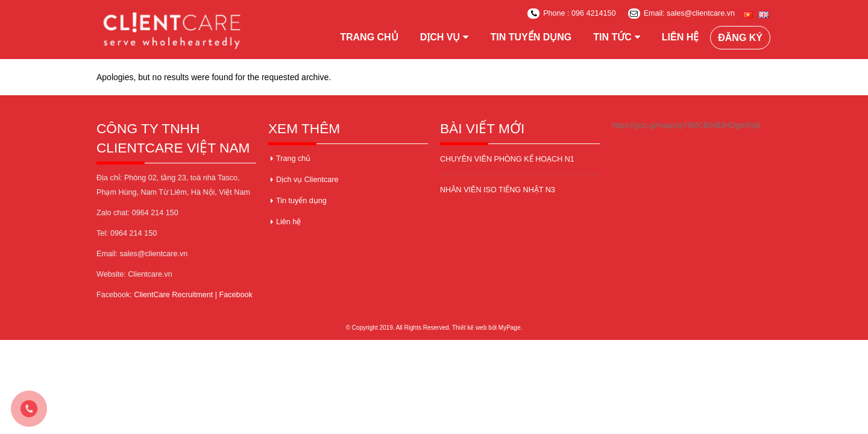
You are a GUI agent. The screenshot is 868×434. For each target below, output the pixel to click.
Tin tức (612, 37)
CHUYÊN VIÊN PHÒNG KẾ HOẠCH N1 (507, 159)
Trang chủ (369, 37)
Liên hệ (680, 37)
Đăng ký (740, 38)
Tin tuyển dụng (531, 37)
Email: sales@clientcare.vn (681, 14)
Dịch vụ (440, 37)
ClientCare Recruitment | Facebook (193, 295)
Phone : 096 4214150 (571, 14)
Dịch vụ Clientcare (307, 180)
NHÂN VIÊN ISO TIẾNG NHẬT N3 (498, 190)
